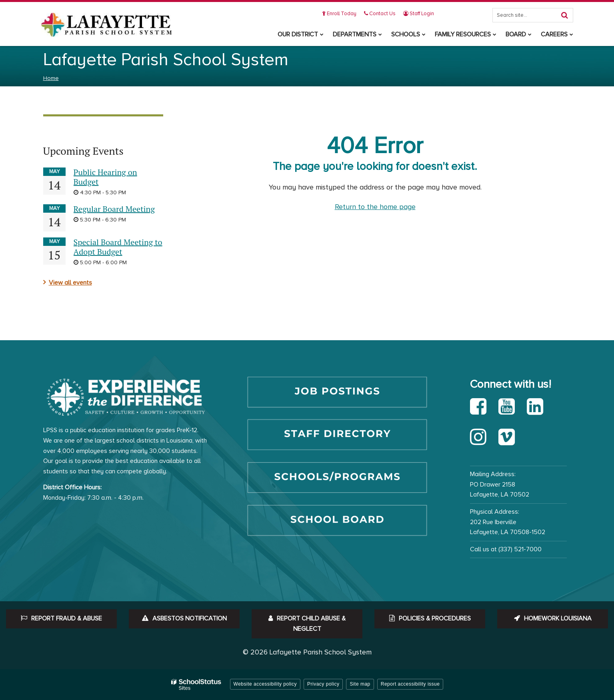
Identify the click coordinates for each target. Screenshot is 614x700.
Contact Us (380, 14)
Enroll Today (340, 14)
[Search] (565, 15)
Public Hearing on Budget (105, 177)
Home (51, 78)
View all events (70, 283)
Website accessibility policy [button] (265, 684)
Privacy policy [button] (323, 684)
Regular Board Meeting (114, 209)
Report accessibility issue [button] (410, 684)
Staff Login (419, 14)
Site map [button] (360, 684)
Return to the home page (375, 207)
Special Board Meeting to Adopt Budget (118, 247)
